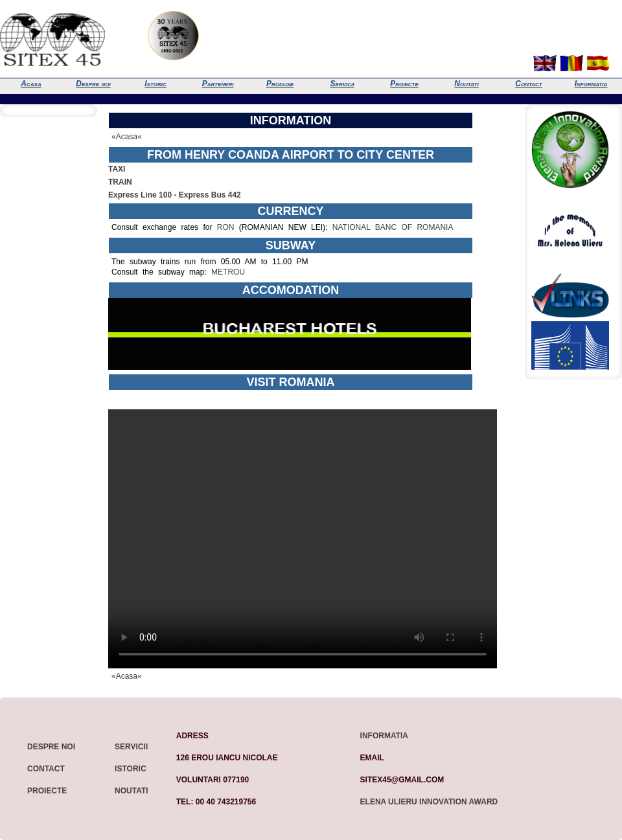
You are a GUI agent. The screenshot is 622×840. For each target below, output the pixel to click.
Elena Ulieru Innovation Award (429, 802)
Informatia (591, 84)
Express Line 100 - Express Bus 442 (175, 195)
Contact (528, 84)
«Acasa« (127, 137)
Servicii (342, 84)
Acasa (31, 84)
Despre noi (93, 84)
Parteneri (218, 84)
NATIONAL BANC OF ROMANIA (393, 227)
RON (226, 227)
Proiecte (404, 84)
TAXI (117, 169)
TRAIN (120, 182)
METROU (228, 272)
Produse (280, 84)
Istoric (155, 84)
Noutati (466, 84)
